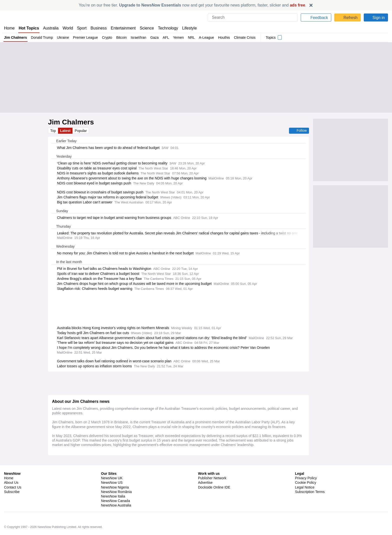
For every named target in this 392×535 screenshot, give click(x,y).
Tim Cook (63, 498)
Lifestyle (188, 28)
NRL (193, 37)
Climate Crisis (246, 37)
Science (145, 28)
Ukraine (63, 37)
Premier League (86, 37)
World (67, 28)
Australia (51, 28)
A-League (208, 37)
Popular (81, 131)
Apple (76, 498)
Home (9, 28)
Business (98, 28)
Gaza (156, 37)
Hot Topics (29, 28)
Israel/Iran (140, 37)
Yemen (180, 37)
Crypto (108, 37)
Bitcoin (123, 37)
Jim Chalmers (16, 37)
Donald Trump (42, 37)
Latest (66, 131)
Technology (166, 28)
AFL (167, 37)
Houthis (225, 37)
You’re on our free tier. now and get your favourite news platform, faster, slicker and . (192, 5)
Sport (81, 28)
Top (53, 131)
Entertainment (122, 28)
